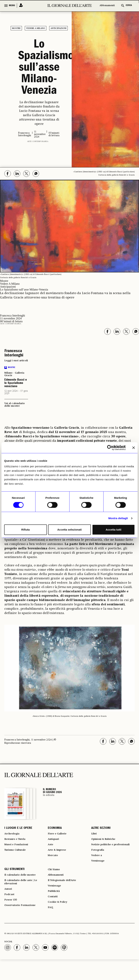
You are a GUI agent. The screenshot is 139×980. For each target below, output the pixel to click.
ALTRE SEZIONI (101, 829)
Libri (94, 835)
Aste (51, 848)
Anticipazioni (58, 28)
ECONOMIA (55, 829)
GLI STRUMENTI (14, 882)
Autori (9, 906)
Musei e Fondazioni (18, 848)
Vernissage (99, 872)
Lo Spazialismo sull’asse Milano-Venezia (39, 68)
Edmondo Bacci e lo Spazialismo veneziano (16, 383)
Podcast (10, 912)
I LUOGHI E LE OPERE (18, 829)
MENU (12, 6)
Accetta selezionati (69, 530)
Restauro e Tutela (17, 842)
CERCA (129, 6)
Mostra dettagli (118, 518)
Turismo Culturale (17, 855)
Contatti (53, 914)
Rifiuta (25, 530)
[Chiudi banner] (134, 448)
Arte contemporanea (38, 141)
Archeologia (13, 835)
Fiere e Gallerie (59, 835)
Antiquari (54, 842)
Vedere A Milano (36, 28)
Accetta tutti (114, 530)
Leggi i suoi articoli (16, 361)
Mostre (16, 28)
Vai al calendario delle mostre (15, 405)
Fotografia (99, 859)
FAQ (51, 927)
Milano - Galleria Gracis (14, 374)
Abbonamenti (107, 6)
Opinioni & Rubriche (106, 842)
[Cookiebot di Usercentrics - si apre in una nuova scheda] (110, 448)
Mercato (54, 861)
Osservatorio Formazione (22, 925)
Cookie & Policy (59, 921)
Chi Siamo (55, 882)
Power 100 (12, 919)
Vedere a (97, 866)
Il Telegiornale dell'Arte (65, 895)
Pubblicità (55, 908)
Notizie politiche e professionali (104, 850)
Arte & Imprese (59, 855)
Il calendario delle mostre (23, 888)
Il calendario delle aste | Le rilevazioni (24, 897)
